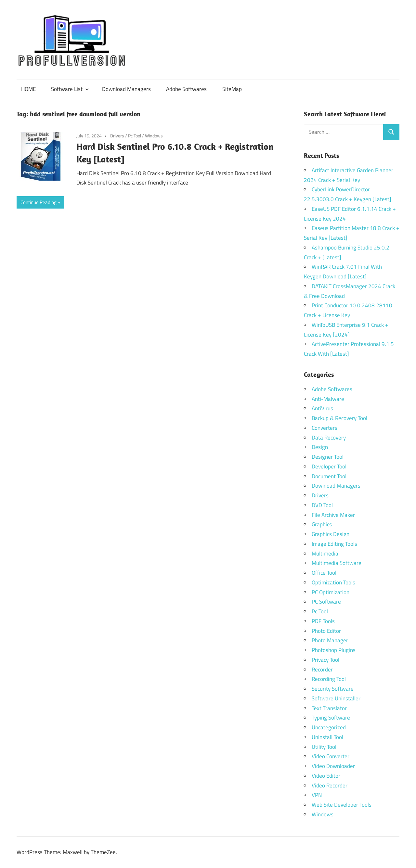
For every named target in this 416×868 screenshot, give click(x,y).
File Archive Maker (333, 515)
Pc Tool (135, 136)
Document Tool (329, 476)
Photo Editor (326, 631)
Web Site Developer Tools (342, 805)
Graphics (322, 524)
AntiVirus (322, 408)
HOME (28, 89)
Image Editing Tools (334, 544)
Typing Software (331, 718)
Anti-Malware (328, 399)
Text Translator (329, 708)
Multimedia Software (337, 563)
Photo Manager (331, 640)
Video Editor (326, 776)
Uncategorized (329, 727)
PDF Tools (323, 621)
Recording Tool (329, 679)
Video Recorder (330, 785)
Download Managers (126, 89)
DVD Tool (322, 505)
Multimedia (325, 554)
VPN (317, 795)
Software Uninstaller (336, 698)
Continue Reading (39, 202)
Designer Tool (328, 457)
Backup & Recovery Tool (339, 418)
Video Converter (331, 756)
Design (320, 447)
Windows (154, 136)
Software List (70, 89)
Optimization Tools (333, 582)
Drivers (117, 136)
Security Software (333, 689)
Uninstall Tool (327, 737)
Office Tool (324, 573)
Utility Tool (324, 747)
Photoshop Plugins (334, 650)
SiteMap (232, 89)
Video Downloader (333, 766)
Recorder (322, 670)
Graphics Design (331, 534)
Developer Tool (329, 466)
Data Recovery (329, 438)
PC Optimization (331, 592)
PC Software (326, 602)
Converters (325, 428)
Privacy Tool (325, 660)
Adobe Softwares (186, 89)
